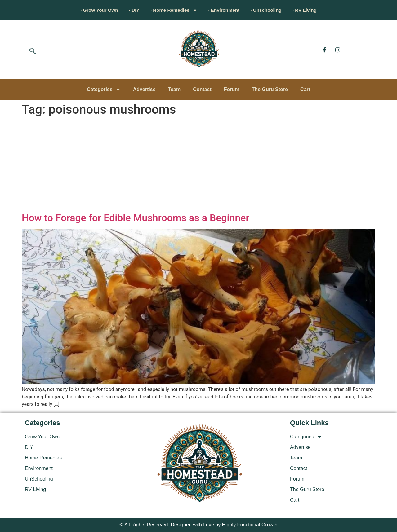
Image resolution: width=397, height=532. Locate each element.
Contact (202, 89)
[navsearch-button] (33, 51)
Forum (232, 89)
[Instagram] (338, 50)
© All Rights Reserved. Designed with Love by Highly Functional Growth (199, 525)
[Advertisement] (198, 165)
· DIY (129, 10)
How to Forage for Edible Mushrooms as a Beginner (136, 218)
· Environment (226, 10)
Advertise (144, 89)
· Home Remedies (172, 10)
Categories (104, 90)
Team (174, 89)
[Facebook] (324, 50)
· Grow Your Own (91, 10)
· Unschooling (271, 10)
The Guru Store (270, 89)
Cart (305, 89)
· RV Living (313, 10)
